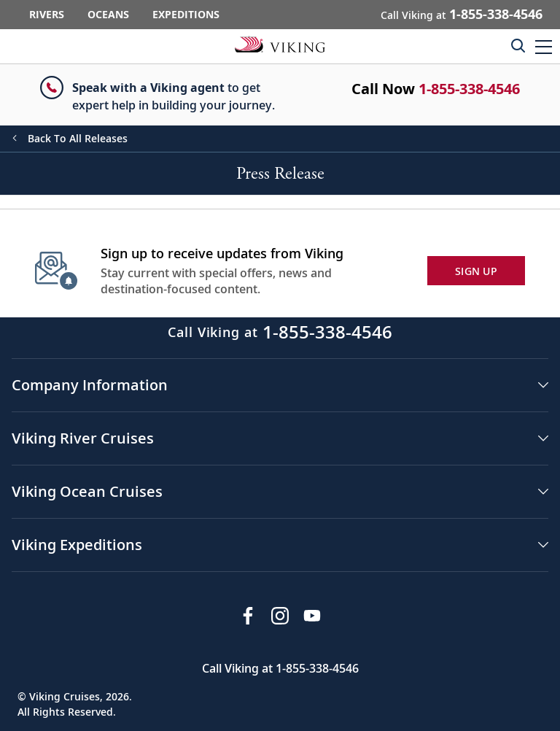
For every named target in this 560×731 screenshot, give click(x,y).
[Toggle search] (518, 45)
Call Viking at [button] (462, 14)
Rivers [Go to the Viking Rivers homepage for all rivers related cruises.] (47, 14)
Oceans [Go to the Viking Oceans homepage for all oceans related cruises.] (108, 14)
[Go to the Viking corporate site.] (280, 44)
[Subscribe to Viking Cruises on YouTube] (312, 616)
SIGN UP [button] (476, 271)
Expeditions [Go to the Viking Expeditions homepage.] (186, 14)
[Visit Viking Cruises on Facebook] (248, 616)
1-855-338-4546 (469, 89)
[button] (544, 46)
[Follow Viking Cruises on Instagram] (280, 616)
